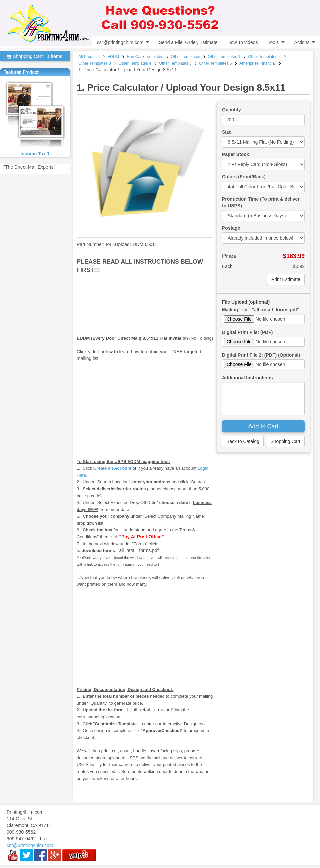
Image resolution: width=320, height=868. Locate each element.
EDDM (113, 57)
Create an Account (112, 468)
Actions (302, 42)
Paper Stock (235, 154)
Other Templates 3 (95, 63)
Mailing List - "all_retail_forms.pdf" (261, 310)
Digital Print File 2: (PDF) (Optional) (261, 355)
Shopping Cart (285, 441)
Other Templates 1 (224, 57)
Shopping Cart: (35, 56)
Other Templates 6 (215, 63)
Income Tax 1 (35, 154)
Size (227, 132)
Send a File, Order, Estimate (188, 42)
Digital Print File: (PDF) (247, 332)
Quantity (231, 110)
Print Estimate (286, 279)
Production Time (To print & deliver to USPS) (261, 202)
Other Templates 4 (135, 63)
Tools (273, 42)
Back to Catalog (243, 441)
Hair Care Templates (145, 57)
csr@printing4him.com (120, 42)
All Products (89, 57)
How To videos (243, 42)
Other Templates (186, 57)
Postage (231, 228)
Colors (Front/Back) (244, 177)
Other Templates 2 (264, 57)
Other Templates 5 (175, 63)
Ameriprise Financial (257, 63)
